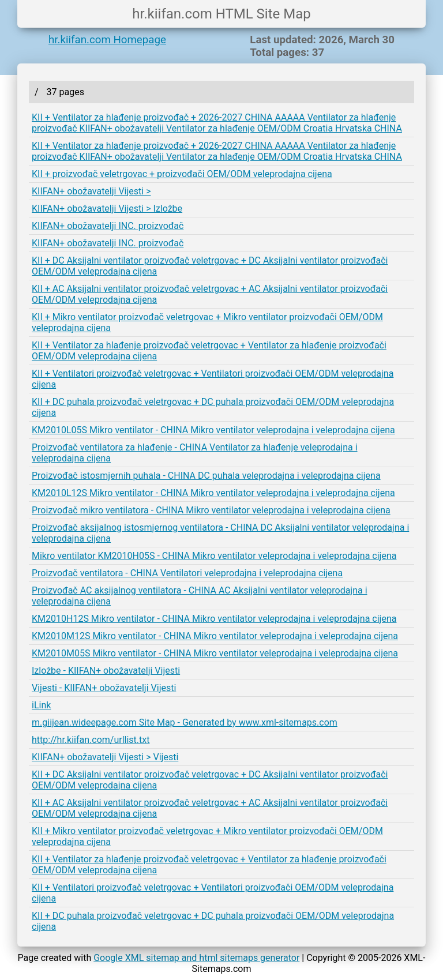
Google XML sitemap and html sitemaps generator (196, 958)
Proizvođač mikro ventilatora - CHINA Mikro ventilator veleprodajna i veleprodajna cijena (211, 510)
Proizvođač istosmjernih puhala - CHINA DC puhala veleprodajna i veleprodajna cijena (206, 476)
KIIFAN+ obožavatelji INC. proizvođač (108, 226)
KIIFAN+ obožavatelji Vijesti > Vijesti (105, 757)
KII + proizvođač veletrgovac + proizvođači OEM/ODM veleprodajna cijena (182, 174)
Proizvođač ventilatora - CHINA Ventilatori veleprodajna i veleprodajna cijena (187, 573)
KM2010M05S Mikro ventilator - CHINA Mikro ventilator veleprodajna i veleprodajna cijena (215, 653)
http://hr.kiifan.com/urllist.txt (91, 740)
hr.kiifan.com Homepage (107, 40)
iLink (41, 705)
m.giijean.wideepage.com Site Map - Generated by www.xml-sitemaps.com (185, 722)
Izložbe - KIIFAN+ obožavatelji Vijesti (106, 671)
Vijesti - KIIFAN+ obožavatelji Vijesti (104, 688)
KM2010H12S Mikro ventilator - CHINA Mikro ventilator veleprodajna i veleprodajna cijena (214, 619)
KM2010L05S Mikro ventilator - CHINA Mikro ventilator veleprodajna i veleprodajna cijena (213, 430)
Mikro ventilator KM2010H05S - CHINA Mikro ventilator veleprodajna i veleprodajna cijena (214, 556)
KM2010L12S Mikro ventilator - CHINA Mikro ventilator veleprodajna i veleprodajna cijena (213, 493)
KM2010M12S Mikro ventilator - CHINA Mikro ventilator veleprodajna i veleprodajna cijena (215, 636)
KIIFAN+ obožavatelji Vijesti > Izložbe (107, 209)
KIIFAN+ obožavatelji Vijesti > (91, 191)
